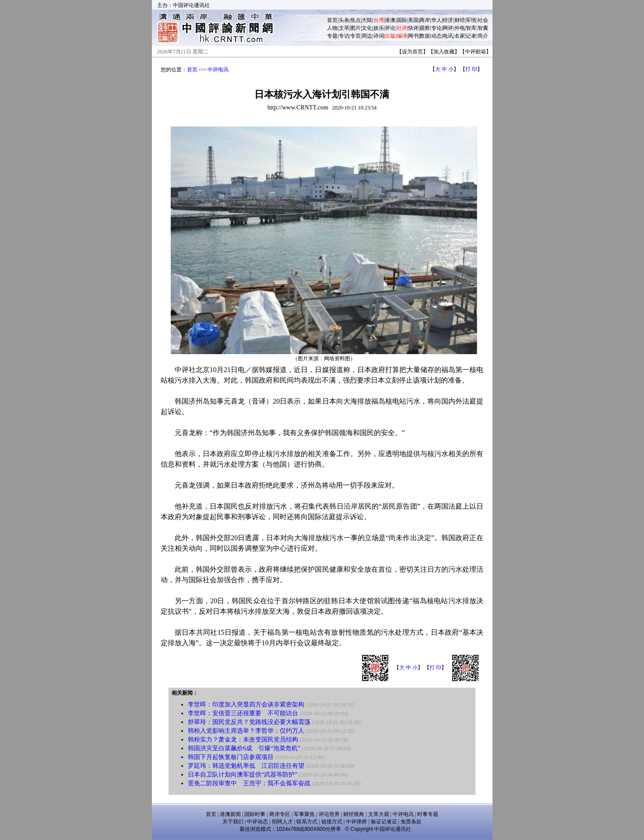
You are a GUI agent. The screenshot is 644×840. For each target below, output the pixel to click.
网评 (448, 28)
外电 (460, 28)
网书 (413, 36)
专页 (355, 36)
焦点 (355, 20)
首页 (332, 20)
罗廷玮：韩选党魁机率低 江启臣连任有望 (246, 766)
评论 (390, 28)
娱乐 (379, 28)
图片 (355, 28)
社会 (483, 20)
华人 (436, 20)
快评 (413, 28)
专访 (344, 36)
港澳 (390, 20)
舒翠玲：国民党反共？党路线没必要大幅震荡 (249, 722)
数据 (425, 36)
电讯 (448, 36)
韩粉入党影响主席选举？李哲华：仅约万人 (246, 731)
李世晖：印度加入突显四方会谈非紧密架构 (246, 705)
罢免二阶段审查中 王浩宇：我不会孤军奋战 (249, 783)
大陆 (367, 20)
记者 (471, 36)
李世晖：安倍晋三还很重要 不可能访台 (243, 713)
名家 (460, 36)
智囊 (483, 28)
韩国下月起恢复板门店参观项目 (231, 757)
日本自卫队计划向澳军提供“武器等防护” (243, 775)
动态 (436, 36)
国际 (402, 20)
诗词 (379, 36)
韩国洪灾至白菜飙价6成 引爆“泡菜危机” (244, 748)
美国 (413, 20)
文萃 (344, 28)
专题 (332, 36)
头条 (344, 20)
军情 (471, 20)
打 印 (471, 69)
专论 (436, 28)
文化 (367, 28)
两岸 (425, 20)
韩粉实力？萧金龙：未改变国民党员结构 (243, 740)
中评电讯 (218, 70)
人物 (332, 28)
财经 (460, 20)
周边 (367, 36)
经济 (448, 20)
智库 (471, 28)
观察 (425, 28)
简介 (483, 36)
